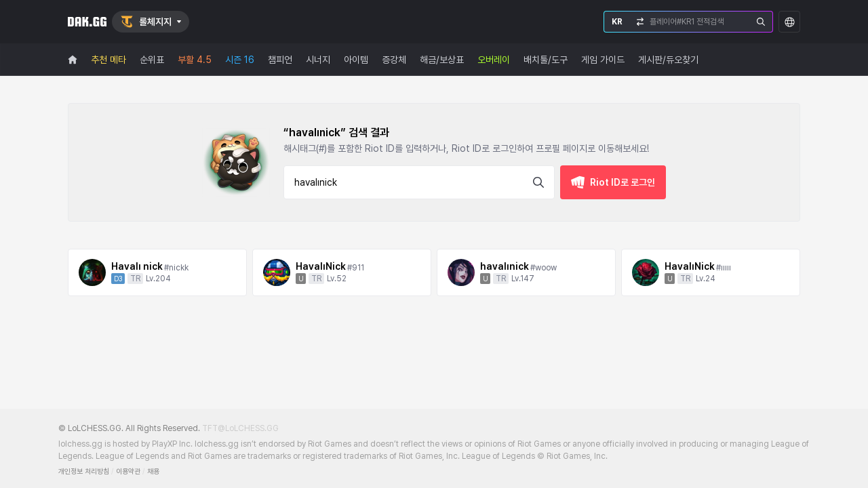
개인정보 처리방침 (84, 471)
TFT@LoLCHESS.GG (240, 428)
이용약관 (128, 471)
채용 (153, 471)
